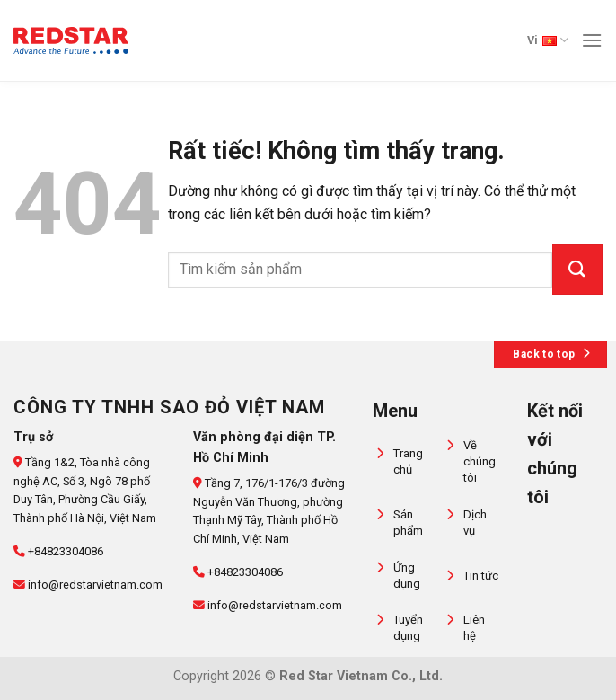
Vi (548, 40)
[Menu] (592, 40)
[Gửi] (577, 270)
